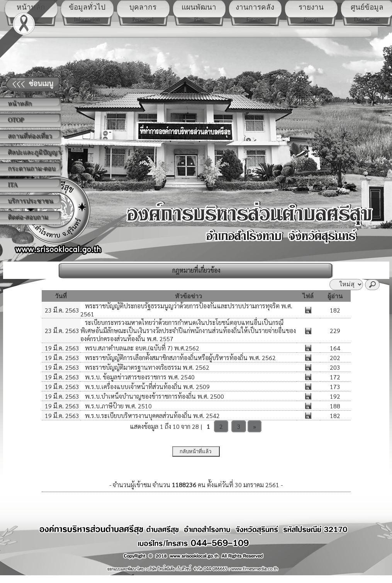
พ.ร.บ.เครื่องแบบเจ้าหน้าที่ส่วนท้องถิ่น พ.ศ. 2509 (147, 387)
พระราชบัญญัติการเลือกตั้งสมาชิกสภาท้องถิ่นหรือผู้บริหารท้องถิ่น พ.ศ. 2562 (180, 358)
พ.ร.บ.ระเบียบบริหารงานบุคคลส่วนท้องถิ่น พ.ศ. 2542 (152, 416)
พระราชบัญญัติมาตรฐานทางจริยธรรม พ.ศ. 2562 (146, 367)
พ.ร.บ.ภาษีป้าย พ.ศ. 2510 (118, 406)
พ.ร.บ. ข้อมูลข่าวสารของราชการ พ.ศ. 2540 (139, 377)
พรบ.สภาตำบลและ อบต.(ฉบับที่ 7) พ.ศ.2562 (141, 348)
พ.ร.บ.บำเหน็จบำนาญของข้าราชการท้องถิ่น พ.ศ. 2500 (154, 396)
